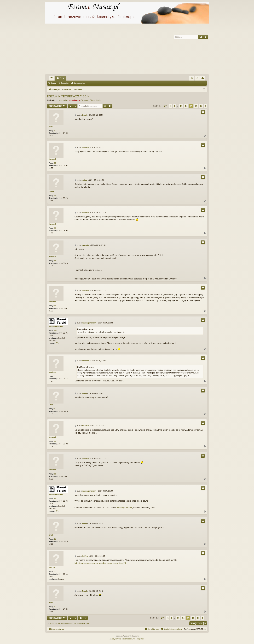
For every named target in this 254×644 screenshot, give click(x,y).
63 (55, 196)
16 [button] (196, 106)
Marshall (52, 159)
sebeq (51, 191)
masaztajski (63, 100)
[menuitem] (192, 78)
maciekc (52, 257)
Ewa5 (51, 126)
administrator (75, 100)
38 (55, 261)
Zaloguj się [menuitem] (198, 79)
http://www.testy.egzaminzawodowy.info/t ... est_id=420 (100, 563)
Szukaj (53, 83)
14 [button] (186, 106)
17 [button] (201, 106)
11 (55, 163)
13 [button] (181, 106)
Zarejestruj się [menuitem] (203, 79)
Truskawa (85, 100)
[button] (165, 106)
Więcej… (52, 79)
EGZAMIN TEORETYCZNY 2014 (68, 96)
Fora (62, 78)
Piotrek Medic (95, 100)
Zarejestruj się (80, 83)
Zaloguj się (65, 83)
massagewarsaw (56, 326)
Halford (52, 567)
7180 (56, 330)
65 (55, 571)
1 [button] (174, 106)
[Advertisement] (142, 50)
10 (55, 131)
